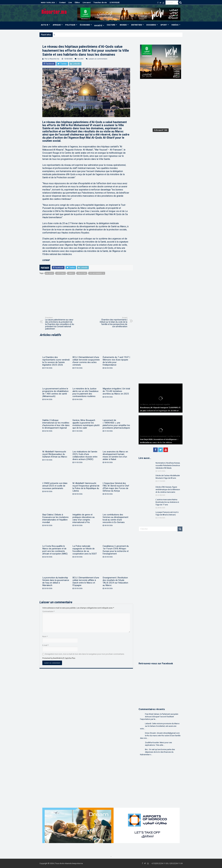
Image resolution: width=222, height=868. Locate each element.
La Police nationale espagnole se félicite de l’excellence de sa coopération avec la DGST (85, 550)
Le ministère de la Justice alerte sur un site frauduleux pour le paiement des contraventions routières (86, 392)
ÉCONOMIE (85, 25)
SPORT (164, 25)
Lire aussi (87, 3)
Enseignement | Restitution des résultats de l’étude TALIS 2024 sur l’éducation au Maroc (115, 581)
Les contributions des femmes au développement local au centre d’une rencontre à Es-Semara (115, 518)
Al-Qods (50, 273)
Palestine (82, 273)
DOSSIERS (151, 25)
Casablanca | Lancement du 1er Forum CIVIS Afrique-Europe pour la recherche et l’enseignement (116, 550)
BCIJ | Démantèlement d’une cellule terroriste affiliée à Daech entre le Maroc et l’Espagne (86, 581)
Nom (45, 636)
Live (70, 3)
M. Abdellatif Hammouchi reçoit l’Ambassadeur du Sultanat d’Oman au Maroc (55, 454)
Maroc (71, 273)
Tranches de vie (100, 3)
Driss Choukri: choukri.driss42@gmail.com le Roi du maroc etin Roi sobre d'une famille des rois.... (160, 736)
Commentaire (48, 611)
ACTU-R (45, 25)
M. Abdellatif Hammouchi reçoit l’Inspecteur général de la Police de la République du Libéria (86, 487)
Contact (62, 3)
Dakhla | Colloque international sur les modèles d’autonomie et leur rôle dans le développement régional (56, 424)
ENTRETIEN (137, 25)
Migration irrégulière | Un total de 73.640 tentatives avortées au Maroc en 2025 (116, 391)
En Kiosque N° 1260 (161, 130)
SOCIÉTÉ (98, 26)
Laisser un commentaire (98, 59)
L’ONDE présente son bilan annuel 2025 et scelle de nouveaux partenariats (55, 486)
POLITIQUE (70, 25)
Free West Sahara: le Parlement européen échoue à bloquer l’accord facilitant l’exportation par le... (159, 717)
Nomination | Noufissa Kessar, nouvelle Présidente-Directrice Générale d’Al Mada (168, 465)
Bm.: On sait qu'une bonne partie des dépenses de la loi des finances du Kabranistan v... (157, 752)
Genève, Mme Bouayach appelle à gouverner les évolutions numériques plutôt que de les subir (86, 424)
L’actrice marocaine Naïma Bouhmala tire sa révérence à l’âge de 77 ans (167, 502)
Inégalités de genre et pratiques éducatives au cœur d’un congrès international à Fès (84, 518)
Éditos (77, 3)
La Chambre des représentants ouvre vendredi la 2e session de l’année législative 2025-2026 (56, 361)
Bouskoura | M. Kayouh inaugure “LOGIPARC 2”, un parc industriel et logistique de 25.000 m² (91, 35)
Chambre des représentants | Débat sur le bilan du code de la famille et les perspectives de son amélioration (113, 322)
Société (80, 59)
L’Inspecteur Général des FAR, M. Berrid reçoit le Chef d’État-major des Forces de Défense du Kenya (116, 487)
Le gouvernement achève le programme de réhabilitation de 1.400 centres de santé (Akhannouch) (55, 392)
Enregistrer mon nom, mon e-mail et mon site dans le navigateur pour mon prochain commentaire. (85, 654)
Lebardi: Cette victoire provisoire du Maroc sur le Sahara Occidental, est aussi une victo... (160, 726)
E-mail (45, 645)
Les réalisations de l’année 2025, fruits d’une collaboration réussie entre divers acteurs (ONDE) (85, 455)
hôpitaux (61, 273)
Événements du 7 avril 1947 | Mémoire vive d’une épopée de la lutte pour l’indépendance (116, 361)
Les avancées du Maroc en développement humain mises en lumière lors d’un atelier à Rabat (115, 455)
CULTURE (111, 25)
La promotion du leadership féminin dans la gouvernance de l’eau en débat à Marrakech (56, 581)
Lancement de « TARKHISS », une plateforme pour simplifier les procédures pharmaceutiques (116, 424)
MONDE (123, 25)
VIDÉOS (175, 25)
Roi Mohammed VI (97, 273)
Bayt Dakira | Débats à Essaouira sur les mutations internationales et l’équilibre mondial (55, 518)
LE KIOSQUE (115, 3)
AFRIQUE (57, 25)
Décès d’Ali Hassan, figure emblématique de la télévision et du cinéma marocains (168, 489)
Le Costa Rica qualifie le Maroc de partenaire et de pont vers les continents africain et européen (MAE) (55, 550)
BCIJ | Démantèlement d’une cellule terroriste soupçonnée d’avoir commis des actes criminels (86, 361)
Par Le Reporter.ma (52, 59)
